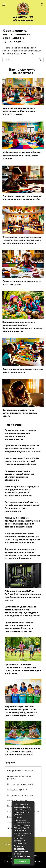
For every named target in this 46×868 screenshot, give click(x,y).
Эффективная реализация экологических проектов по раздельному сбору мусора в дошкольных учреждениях (21, 711)
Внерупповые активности (20, 770)
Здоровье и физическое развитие (19, 777)
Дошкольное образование (23, 18)
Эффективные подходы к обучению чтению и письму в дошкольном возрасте (22, 155)
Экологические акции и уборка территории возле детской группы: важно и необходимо (22, 461)
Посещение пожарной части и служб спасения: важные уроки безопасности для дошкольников (22, 507)
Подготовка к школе (17, 801)
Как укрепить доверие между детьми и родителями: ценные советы (20, 413)
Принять (22, 861)
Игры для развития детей (20, 784)
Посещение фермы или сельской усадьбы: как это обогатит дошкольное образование (20, 475)
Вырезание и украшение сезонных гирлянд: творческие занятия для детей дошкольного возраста (22, 240)
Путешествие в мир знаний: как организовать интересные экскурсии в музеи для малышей (23, 449)
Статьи (10, 822)
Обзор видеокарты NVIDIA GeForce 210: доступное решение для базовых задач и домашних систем (23, 596)
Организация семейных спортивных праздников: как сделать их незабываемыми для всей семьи (23, 669)
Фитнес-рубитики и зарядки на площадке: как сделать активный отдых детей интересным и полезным (22, 491)
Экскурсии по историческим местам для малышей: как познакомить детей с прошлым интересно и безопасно (22, 554)
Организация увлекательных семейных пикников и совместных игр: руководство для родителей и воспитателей (23, 611)
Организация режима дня (20, 795)
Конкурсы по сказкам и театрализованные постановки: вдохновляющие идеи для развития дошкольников (22, 522)
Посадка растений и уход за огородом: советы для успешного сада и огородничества (20, 435)
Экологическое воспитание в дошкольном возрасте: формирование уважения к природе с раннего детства (23, 327)
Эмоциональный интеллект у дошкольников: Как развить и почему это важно (19, 111)
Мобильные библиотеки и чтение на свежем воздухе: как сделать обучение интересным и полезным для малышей (22, 538)
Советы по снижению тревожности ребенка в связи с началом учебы (22, 198)
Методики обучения (17, 790)
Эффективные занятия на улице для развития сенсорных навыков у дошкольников (23, 752)
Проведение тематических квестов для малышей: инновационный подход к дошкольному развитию (20, 627)
